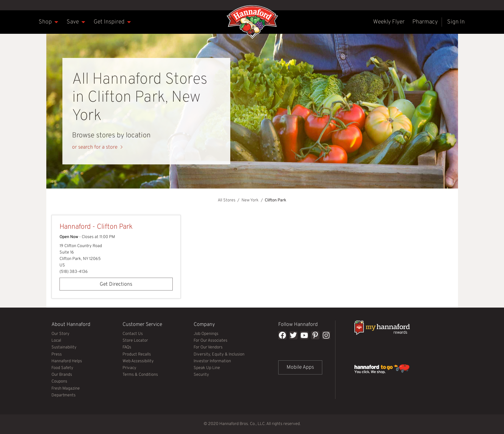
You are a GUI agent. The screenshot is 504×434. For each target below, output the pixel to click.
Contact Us (133, 334)
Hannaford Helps (67, 361)
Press (57, 355)
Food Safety (62, 368)
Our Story (60, 334)
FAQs (127, 347)
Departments (64, 395)
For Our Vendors (208, 347)
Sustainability (64, 347)
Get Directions (96, 283)
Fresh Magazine (66, 389)
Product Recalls (137, 355)
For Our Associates (211, 341)
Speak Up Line (207, 368)
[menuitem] (45, 22)
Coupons (59, 382)
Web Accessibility (138, 361)
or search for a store (95, 147)
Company (215, 324)
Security (201, 375)
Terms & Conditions (140, 375)
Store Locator (135, 341)
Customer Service (143, 324)
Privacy (129, 368)
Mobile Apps (300, 367)
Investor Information (212, 361)
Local (56, 341)
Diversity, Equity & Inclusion (219, 355)
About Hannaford (72, 324)
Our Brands (62, 375)
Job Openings (206, 334)
